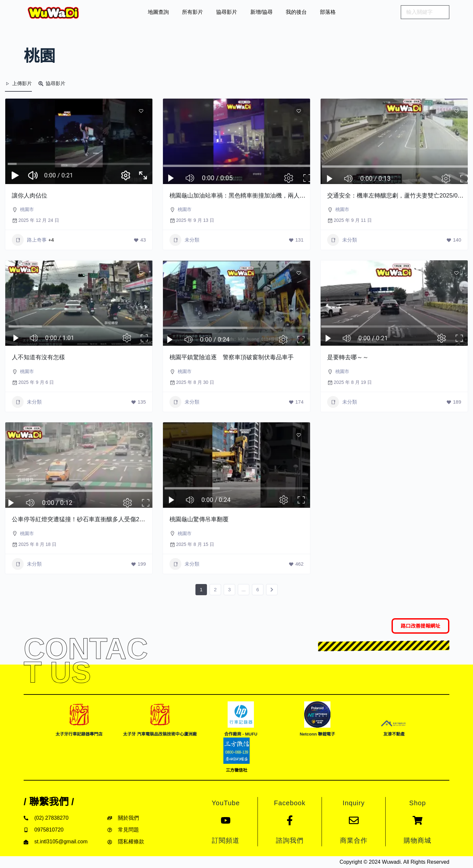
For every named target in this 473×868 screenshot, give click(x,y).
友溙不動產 (394, 734)
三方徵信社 (236, 770)
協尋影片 (227, 12)
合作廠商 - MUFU (241, 734)
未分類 (184, 240)
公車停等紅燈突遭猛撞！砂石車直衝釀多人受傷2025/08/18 (89, 519)
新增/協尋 (261, 12)
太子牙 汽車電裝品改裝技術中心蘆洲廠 (160, 734)
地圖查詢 (158, 12)
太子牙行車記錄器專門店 (79, 734)
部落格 (328, 12)
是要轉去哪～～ (348, 357)
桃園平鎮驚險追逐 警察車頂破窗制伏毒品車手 (232, 357)
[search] (425, 12)
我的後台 (296, 12)
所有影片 (192, 12)
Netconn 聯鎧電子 (317, 734)
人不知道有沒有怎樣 (38, 357)
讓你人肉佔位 (30, 196)
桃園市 (27, 209)
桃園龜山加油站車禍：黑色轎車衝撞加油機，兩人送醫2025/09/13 (255, 196)
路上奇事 (29, 240)
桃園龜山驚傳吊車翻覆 (199, 519)
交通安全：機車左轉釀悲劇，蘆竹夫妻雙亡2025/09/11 (398, 196)
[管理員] (138, 184)
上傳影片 (18, 83)
